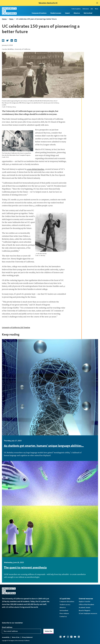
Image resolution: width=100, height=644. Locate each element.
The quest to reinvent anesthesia (25, 567)
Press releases (64, 613)
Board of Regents (85, 610)
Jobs (92, 9)
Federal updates (76, 9)
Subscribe (48, 631)
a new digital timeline (35, 169)
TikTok (71, 637)
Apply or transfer (85, 602)
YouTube (75, 637)
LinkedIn (79, 637)
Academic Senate (85, 607)
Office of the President (86, 605)
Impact (67, 13)
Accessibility (6, 637)
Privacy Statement (27, 637)
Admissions (86, 9)
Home (4, 19)
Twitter (64, 637)
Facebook (61, 637)
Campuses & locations (39, 13)
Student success (56, 13)
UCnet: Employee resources (88, 613)
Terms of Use (16, 637)
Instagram (68, 637)
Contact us (63, 616)
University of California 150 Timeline (16, 327)
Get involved (88, 13)
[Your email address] (21, 631)
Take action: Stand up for (48, 3)
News (96, 9)
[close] (97, 3)
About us (77, 13)
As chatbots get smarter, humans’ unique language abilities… (44, 446)
